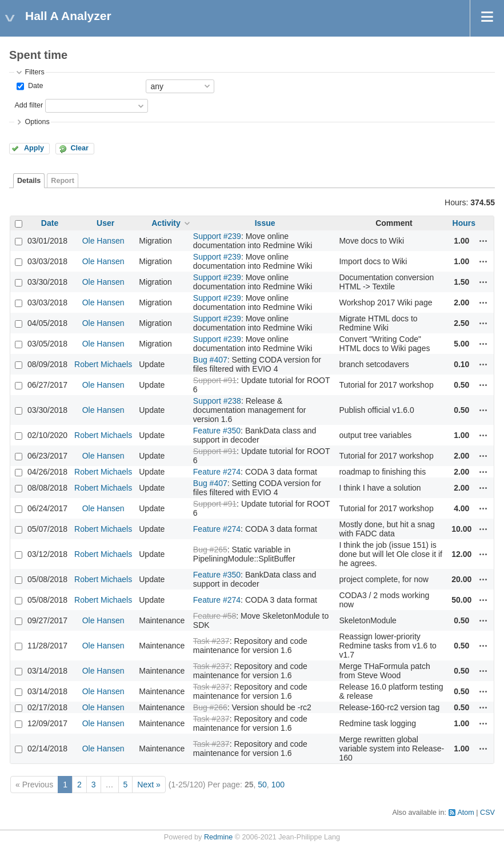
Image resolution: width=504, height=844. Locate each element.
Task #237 (211, 641)
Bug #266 (210, 707)
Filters (34, 72)
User (105, 223)
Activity (166, 223)
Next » (149, 785)
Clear (79, 148)
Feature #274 (217, 472)
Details (29, 181)
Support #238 (217, 401)
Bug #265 (210, 550)
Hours (464, 223)
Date (34, 86)
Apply (34, 148)
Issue (265, 223)
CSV (487, 813)
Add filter (29, 105)
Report (63, 181)
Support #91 (215, 380)
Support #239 (217, 236)
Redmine (218, 837)
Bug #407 (210, 360)
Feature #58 (215, 616)
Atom (465, 813)
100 (278, 785)
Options (37, 122)
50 (262, 785)
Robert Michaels (103, 364)
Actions (483, 241)
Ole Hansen (103, 241)
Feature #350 (217, 431)
